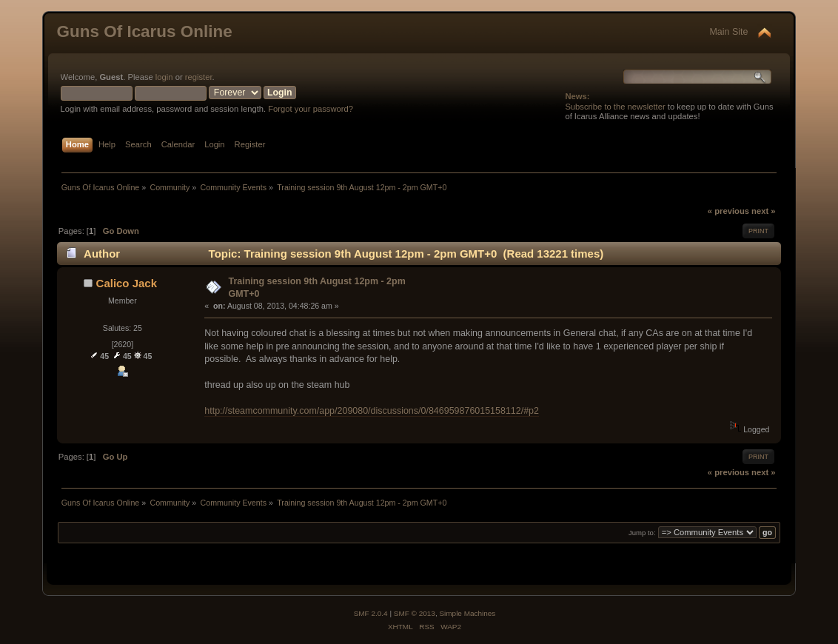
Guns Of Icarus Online (145, 31)
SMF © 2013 (415, 613)
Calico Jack (127, 283)
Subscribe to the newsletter (615, 107)
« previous (728, 211)
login (164, 77)
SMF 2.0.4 (371, 613)
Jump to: (642, 533)
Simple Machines (467, 613)
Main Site (728, 32)
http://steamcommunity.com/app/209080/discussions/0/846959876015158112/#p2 (372, 411)
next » (763, 211)
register (199, 77)
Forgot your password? (311, 109)
